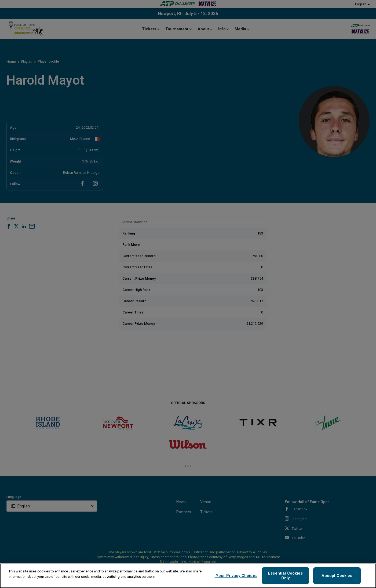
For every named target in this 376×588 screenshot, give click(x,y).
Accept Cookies (337, 576)
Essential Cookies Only (285, 576)
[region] (188, 576)
